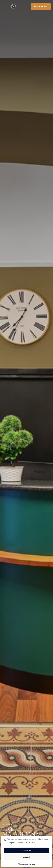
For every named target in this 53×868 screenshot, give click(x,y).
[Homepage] (13, 7)
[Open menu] (5, 7)
